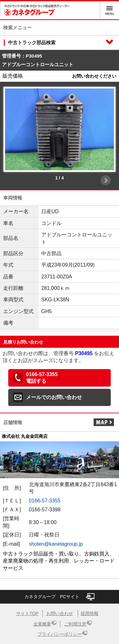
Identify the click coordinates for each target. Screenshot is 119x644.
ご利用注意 (75, 624)
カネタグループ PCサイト (60, 597)
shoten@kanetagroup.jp (56, 544)
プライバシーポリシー (60, 634)
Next (106, 180)
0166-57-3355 (45, 501)
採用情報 (89, 613)
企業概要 (42, 624)
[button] (60, 378)
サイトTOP (27, 613)
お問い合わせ (60, 613)
